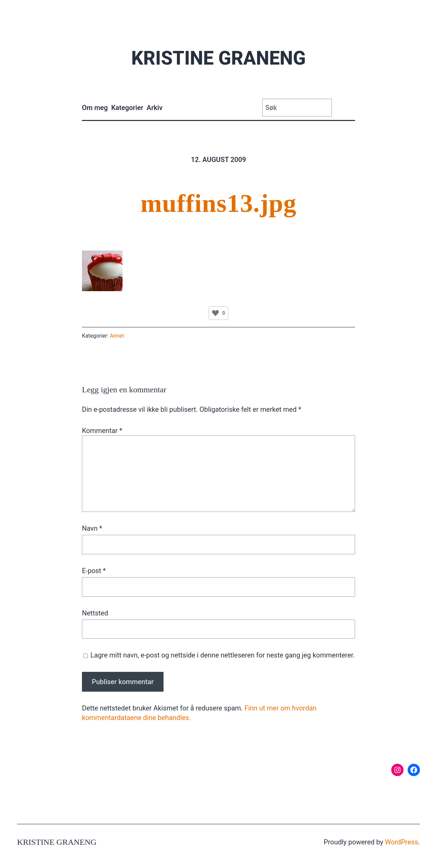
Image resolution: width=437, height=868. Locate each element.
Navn (92, 528)
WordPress (402, 842)
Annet (117, 336)
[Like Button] (215, 313)
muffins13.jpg (219, 203)
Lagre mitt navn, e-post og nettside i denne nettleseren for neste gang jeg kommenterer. (223, 655)
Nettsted (95, 613)
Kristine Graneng (218, 58)
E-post (94, 571)
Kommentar (102, 431)
